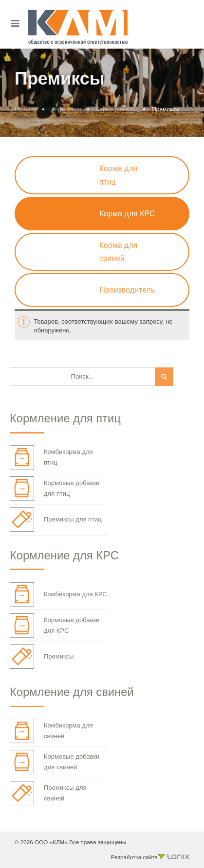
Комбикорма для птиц (51, 457)
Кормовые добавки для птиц (55, 488)
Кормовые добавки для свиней (55, 762)
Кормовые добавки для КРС (55, 625)
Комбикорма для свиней (51, 731)
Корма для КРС (117, 109)
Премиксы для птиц (56, 520)
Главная (26, 109)
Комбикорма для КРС (58, 594)
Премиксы (42, 657)
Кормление (66, 109)
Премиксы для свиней (48, 793)
